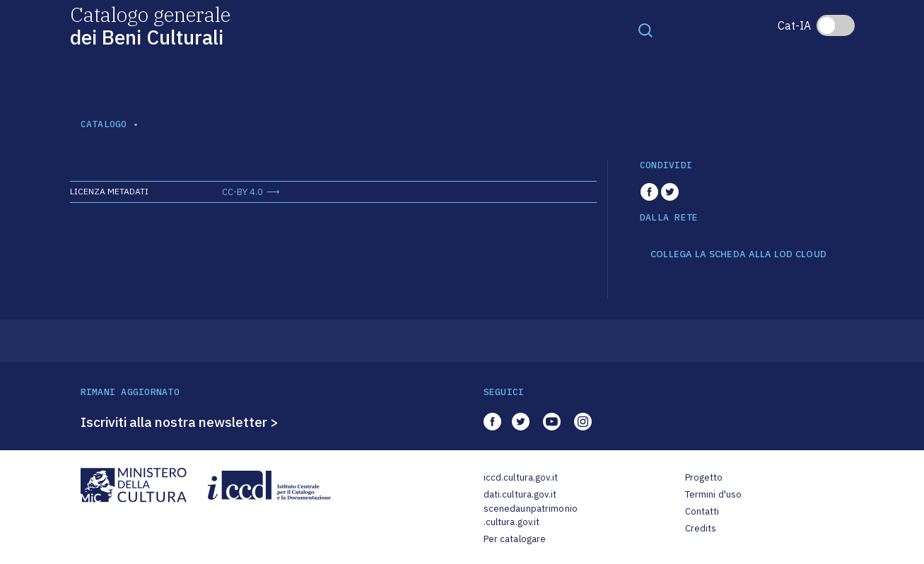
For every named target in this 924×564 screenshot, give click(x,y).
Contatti (702, 511)
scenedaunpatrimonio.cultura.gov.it (531, 516)
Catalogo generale (150, 25)
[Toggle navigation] (645, 30)
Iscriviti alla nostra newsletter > (180, 422)
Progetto (704, 477)
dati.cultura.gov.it (520, 494)
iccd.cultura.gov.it (521, 477)
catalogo (104, 124)
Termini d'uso (714, 494)
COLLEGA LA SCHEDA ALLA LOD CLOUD (738, 254)
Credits (701, 528)
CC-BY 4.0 (242, 192)
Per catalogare (515, 539)
